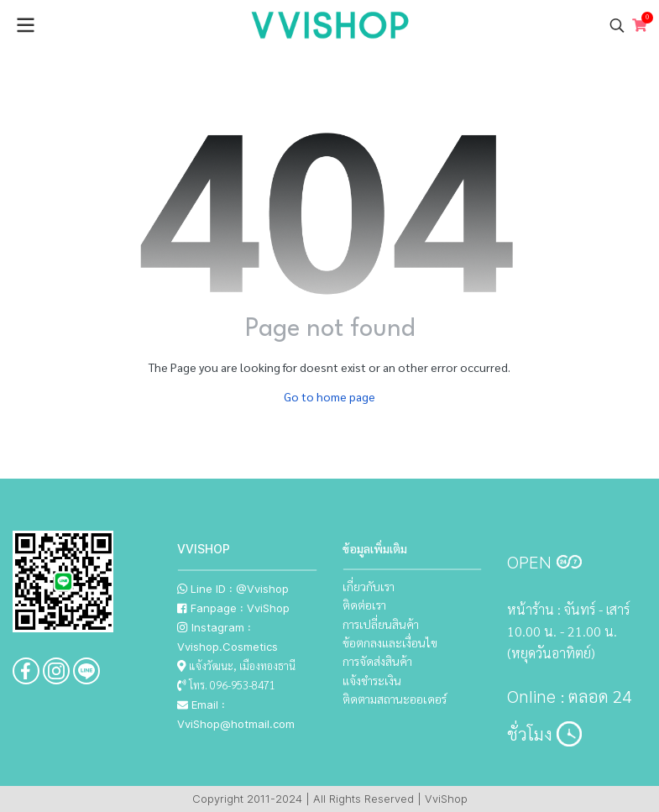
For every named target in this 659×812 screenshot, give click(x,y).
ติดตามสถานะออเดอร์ (395, 699)
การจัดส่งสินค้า (377, 661)
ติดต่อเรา (364, 605)
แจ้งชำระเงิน (372, 680)
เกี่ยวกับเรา (369, 586)
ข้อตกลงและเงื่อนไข (390, 642)
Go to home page (329, 396)
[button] (617, 25)
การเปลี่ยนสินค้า (381, 624)
